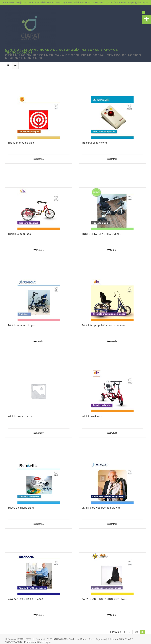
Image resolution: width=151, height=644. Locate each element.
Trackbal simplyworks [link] (95, 143)
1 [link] (125, 632)
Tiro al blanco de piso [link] (21, 143)
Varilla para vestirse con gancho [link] (101, 508)
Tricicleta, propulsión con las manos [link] (104, 325)
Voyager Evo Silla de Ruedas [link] (25, 599)
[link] (147, 20)
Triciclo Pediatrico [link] (93, 416)
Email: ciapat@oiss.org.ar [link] (135, 3)
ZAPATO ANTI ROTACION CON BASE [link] (105, 599)
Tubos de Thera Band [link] (21, 508)
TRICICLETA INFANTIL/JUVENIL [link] (102, 234)
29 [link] (136, 632)
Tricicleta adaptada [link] (19, 234)
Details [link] (40, 159)
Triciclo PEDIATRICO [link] (21, 416)
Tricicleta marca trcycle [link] (22, 325)
